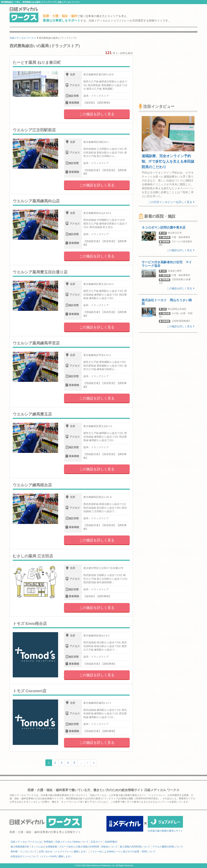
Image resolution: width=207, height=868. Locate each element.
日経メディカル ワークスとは (26, 842)
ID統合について (109, 847)
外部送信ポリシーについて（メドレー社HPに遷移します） (42, 856)
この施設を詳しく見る (97, 114)
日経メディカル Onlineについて (72, 842)
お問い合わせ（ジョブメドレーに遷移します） (63, 852)
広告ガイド (97, 842)
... (81, 763)
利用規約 (49, 842)
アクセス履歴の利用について (168, 847)
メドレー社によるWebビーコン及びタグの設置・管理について (123, 852)
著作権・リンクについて (23, 852)
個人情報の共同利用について (135, 847)
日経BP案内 (111, 842)
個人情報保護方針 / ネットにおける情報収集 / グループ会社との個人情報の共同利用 (55, 847)
